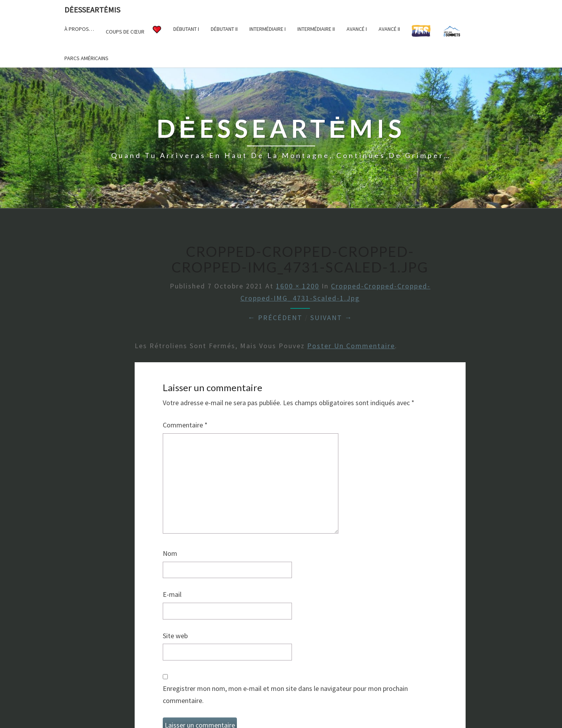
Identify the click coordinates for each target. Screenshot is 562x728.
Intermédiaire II (316, 29)
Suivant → (331, 318)
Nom (170, 553)
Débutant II (224, 29)
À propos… (79, 29)
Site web (175, 636)
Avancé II (389, 29)
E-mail (172, 594)
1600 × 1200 (298, 286)
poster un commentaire (351, 346)
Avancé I (357, 29)
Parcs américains (86, 58)
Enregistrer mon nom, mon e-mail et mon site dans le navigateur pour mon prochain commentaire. (285, 694)
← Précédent (275, 318)
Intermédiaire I (268, 29)
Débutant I (186, 29)
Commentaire (185, 425)
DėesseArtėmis (92, 10)
